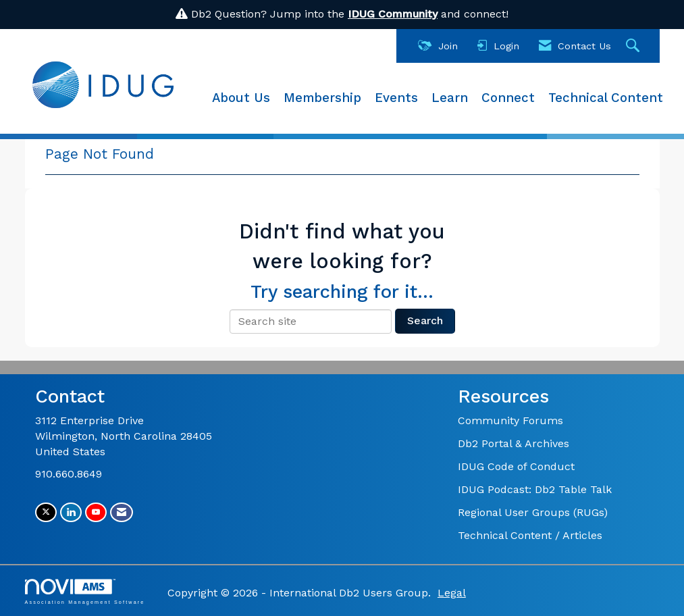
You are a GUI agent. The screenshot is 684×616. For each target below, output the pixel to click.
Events (396, 98)
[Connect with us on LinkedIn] (71, 512)
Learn (450, 98)
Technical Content (606, 98)
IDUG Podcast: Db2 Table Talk (535, 489)
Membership (322, 98)
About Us (241, 98)
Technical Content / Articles (530, 535)
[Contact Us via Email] (122, 512)
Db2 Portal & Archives (514, 443)
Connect (508, 98)
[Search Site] (634, 46)
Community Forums (510, 420)
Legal (452, 593)
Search (425, 320)
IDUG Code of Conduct (516, 466)
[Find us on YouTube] (96, 512)
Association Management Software (85, 591)
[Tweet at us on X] (46, 512)
